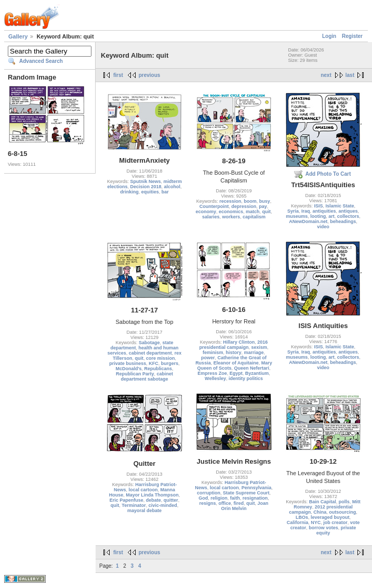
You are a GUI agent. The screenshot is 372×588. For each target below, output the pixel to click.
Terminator (134, 505)
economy (206, 212)
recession (230, 201)
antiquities (324, 211)
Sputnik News (145, 181)
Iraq (306, 211)
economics (231, 212)
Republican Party (135, 374)
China (320, 512)
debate (154, 500)
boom (250, 201)
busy (265, 201)
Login (329, 36)
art (331, 216)
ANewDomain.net (308, 221)
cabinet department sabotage (147, 376)
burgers (170, 363)
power (208, 358)
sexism (260, 347)
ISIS (318, 206)
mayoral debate (144, 511)
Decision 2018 (145, 187)
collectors (348, 216)
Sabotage (149, 343)
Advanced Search (41, 61)
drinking (129, 192)
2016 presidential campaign (233, 345)
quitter (171, 500)
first (118, 75)
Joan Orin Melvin (244, 506)
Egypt (236, 373)
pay (263, 206)
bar (165, 192)
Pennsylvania (257, 488)
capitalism (254, 217)
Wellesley (215, 378)
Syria (293, 211)
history (233, 352)
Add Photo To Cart (328, 174)
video (323, 227)
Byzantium (257, 373)
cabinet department (150, 353)
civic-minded (163, 505)
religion (219, 498)
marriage (254, 352)
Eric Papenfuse (127, 500)
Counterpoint (214, 206)
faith (235, 498)
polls (344, 502)
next (326, 75)
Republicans (158, 369)
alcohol (172, 187)
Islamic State (340, 206)
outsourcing (342, 512)
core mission (161, 358)
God (203, 498)
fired (239, 503)
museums (297, 216)
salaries (211, 217)
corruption (209, 493)
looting (318, 216)
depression (244, 206)
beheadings (343, 221)
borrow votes (323, 528)
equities (150, 192)
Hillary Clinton (239, 342)
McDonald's (128, 369)
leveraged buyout (330, 517)
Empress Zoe (212, 373)
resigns (207, 503)
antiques (348, 211)
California (298, 522)
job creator (335, 522)
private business (128, 363)
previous (150, 75)
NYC (316, 522)
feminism (213, 352)
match (253, 212)
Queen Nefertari (251, 368)
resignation (255, 498)
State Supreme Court (246, 493)
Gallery (18, 36)
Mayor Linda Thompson (152, 495)
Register (352, 36)
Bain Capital (323, 502)
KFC (154, 363)
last (350, 75)
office (224, 503)
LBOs (302, 517)
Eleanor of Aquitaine (236, 363)
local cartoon (143, 490)
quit (267, 212)
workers (231, 217)
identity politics (246, 378)
